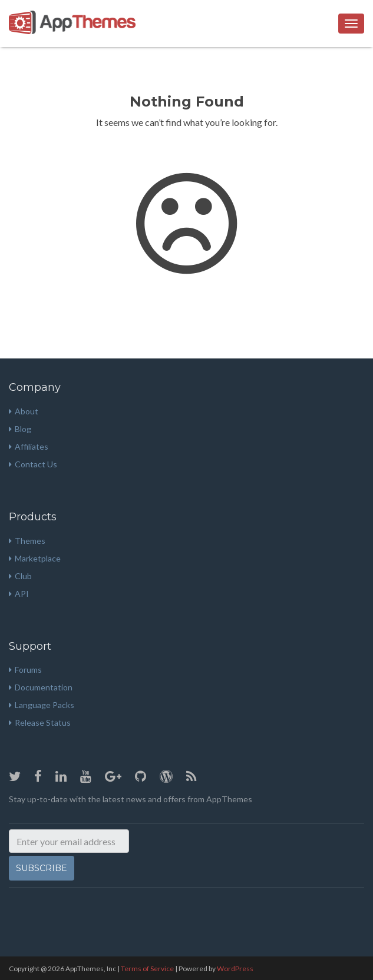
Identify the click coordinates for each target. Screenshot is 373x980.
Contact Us (33, 464)
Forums (25, 670)
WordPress (235, 969)
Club (20, 576)
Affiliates (29, 446)
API (19, 594)
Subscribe (42, 868)
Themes (27, 541)
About (24, 411)
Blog (20, 429)
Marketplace (35, 558)
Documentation (41, 687)
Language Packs (42, 705)
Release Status (40, 722)
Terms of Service (147, 969)
